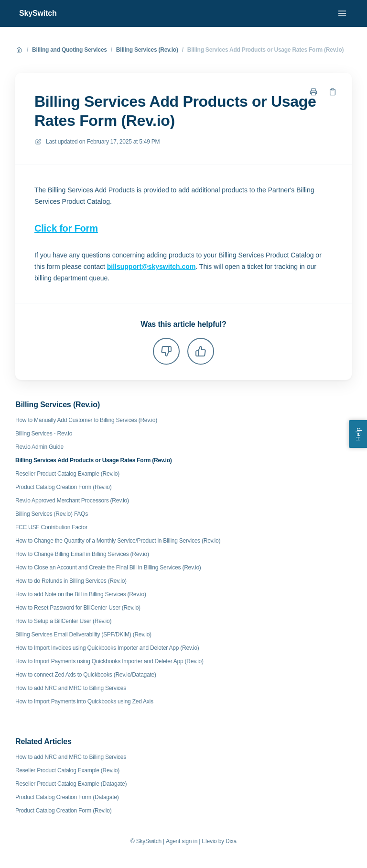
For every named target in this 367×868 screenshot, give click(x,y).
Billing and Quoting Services (70, 50)
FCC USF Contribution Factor (51, 527)
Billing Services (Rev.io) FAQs (52, 514)
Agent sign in (182, 841)
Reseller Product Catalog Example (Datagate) (71, 784)
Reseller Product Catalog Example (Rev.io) (67, 474)
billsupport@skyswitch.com (151, 267)
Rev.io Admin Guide (39, 447)
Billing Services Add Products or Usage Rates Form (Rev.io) (266, 50)
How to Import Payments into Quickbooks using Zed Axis (84, 701)
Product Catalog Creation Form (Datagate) (67, 797)
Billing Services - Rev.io (44, 434)
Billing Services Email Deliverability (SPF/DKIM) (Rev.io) (83, 634)
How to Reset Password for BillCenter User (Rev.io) (78, 608)
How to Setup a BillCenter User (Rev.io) (63, 621)
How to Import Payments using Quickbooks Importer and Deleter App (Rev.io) (109, 661)
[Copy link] (333, 92)
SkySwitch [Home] (38, 13)
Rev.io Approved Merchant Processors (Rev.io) (72, 501)
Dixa (231, 841)
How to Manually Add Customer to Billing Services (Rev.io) (86, 420)
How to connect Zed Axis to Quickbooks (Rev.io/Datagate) (86, 675)
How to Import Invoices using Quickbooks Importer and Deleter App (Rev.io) (107, 648)
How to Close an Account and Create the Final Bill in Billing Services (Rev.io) (108, 568)
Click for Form (66, 228)
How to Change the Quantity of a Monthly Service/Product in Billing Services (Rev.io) (118, 541)
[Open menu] (342, 13)
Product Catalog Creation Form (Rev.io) (63, 487)
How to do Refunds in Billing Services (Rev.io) (71, 581)
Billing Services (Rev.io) (147, 50)
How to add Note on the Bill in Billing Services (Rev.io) (81, 594)
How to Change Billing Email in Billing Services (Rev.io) (82, 554)
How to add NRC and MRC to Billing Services (71, 688)
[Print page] (313, 92)
